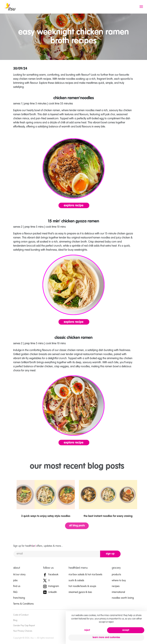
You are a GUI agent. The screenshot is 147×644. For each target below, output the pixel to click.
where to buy (119, 580)
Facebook (51, 575)
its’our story (19, 575)
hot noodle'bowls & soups (82, 586)
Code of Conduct (21, 615)
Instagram (51, 586)
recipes (116, 586)
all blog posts (83, 526)
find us (17, 586)
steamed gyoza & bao (80, 592)
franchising (19, 598)
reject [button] (87, 630)
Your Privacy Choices (23, 631)
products (116, 575)
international (118, 592)
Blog (15, 620)
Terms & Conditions (23, 604)
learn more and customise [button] (106, 637)
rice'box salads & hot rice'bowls (85, 575)
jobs (15, 580)
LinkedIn (50, 592)
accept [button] (126, 630)
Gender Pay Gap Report (24, 626)
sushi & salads (76, 580)
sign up (110, 554)
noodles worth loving (123, 598)
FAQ (15, 592)
